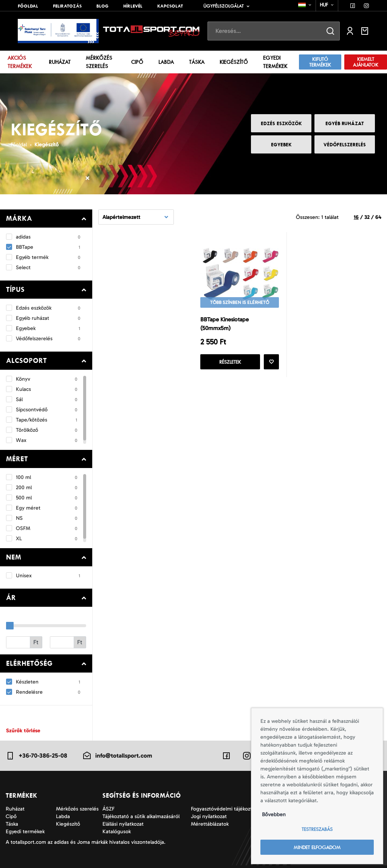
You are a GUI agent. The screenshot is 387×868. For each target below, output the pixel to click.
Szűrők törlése (23, 731)
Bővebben (274, 815)
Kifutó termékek (320, 62)
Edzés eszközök (281, 123)
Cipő (137, 62)
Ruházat (60, 62)
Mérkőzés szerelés (99, 62)
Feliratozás (67, 6)
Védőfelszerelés (345, 145)
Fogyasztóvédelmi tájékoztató (225, 809)
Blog (102, 6)
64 (378, 217)
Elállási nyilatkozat (123, 824)
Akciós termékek (20, 62)
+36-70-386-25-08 (36, 756)
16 (356, 217)
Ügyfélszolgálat (224, 6)
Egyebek (281, 145)
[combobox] (305, 5)
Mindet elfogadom (317, 847)
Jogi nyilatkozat (209, 816)
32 (367, 217)
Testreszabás (317, 829)
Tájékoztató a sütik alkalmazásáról (141, 816)
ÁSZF (108, 809)
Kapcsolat (170, 6)
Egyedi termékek (275, 62)
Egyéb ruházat (345, 123)
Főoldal (28, 6)
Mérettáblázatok (210, 824)
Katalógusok (117, 832)
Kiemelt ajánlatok (366, 62)
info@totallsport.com (117, 756)
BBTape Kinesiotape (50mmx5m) (224, 324)
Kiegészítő (234, 62)
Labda (166, 62)
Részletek (230, 362)
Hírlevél (133, 6)
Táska (197, 62)
